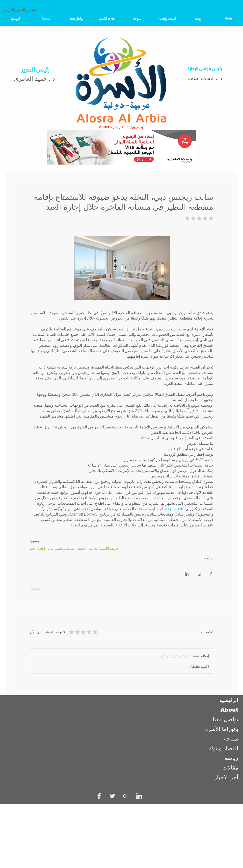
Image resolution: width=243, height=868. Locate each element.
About (229, 710)
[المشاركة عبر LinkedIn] (187, 574)
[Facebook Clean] (99, 796)
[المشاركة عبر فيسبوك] (211, 574)
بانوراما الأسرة (222, 729)
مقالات (230, 768)
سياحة (209, 558)
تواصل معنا (226, 719)
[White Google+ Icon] (126, 796)
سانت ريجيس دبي (61, 549)
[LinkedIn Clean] (139, 796)
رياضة (231, 758)
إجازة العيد (38, 549)
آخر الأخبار (226, 777)
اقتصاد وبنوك (223, 748)
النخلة (81, 549)
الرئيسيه (229, 700)
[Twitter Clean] (112, 796)
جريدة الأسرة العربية (104, 549)
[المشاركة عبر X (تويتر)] (199, 574)
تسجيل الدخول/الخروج (20, 10)
